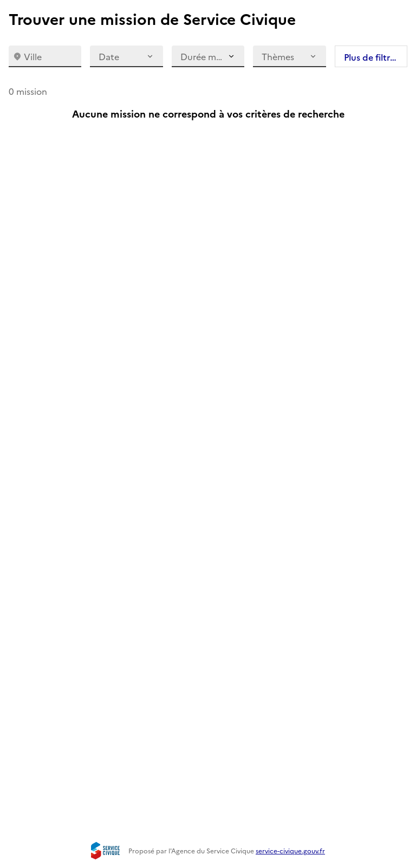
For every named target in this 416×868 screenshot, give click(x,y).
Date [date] (126, 56)
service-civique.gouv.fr (290, 850)
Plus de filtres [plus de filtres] (371, 57)
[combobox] (45, 56)
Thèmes (289, 56)
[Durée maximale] (208, 56)
